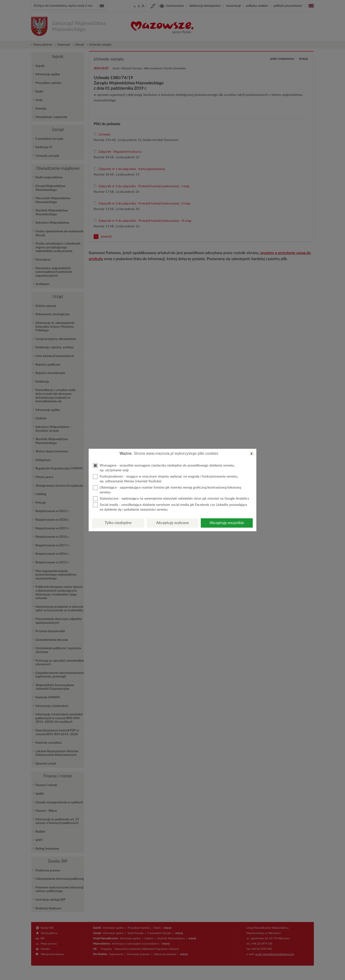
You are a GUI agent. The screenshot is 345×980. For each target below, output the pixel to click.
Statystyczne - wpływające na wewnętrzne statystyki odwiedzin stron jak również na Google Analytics (171, 499)
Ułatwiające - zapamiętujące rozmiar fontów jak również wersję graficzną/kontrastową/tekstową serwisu (167, 490)
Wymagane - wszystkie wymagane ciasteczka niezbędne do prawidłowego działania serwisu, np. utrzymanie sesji (164, 468)
